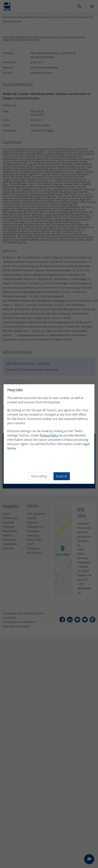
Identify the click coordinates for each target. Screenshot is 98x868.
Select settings (39, 476)
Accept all (62, 476)
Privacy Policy (49, 435)
